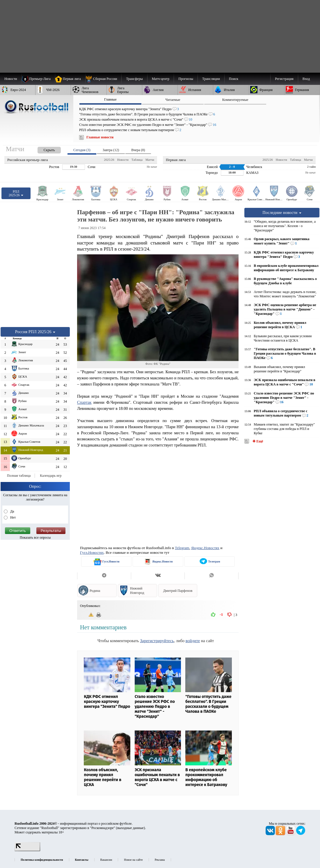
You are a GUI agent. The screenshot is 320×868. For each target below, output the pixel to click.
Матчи (150, 160)
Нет (13, 517)
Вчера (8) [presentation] (138, 150)
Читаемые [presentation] (173, 100)
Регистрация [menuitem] (284, 79)
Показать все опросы (35, 537)
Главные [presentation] (110, 99)
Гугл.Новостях (92, 552)
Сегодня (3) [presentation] (82, 150)
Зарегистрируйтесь (157, 641)
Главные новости (100, 137)
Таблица (137, 160)
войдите (193, 641)
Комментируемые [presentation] (235, 100)
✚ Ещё (257, 441)
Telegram (182, 548)
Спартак (84, 402)
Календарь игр (51, 476)
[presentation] (43, 149)
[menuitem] (103, 79)
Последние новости (282, 212)
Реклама (160, 860)
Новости (123, 160)
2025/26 (109, 160)
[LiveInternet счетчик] (27, 850)
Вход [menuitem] (306, 79)
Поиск (234, 79)
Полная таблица (19, 476)
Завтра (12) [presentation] (111, 150)
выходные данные (131, 828)
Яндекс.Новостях (205, 548)
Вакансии (106, 860)
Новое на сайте (133, 860)
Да (12, 511)
